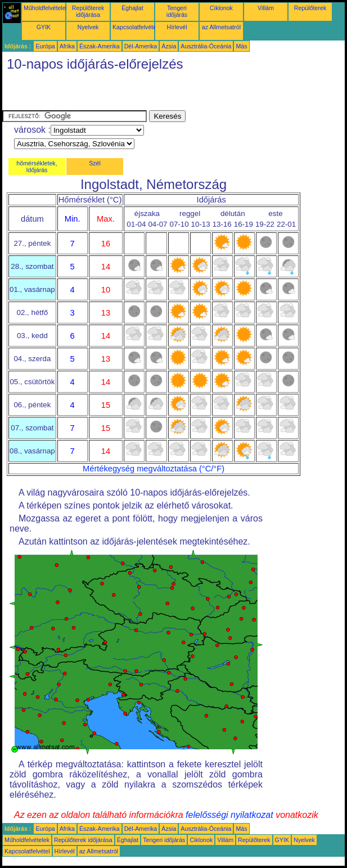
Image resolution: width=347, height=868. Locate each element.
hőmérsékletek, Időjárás (37, 167)
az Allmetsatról (221, 27)
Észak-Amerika (100, 46)
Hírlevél (177, 27)
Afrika (67, 46)
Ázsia (169, 46)
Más (241, 46)
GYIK (44, 27)
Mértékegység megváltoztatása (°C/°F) (154, 469)
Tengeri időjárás (177, 11)
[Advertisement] (134, 93)
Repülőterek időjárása (88, 11)
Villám (266, 8)
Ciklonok (221, 8)
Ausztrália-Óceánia (206, 46)
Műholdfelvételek (46, 8)
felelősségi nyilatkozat (229, 815)
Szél (95, 163)
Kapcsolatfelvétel (135, 27)
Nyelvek (88, 27)
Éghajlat (132, 8)
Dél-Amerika (141, 46)
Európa (45, 46)
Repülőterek (310, 8)
